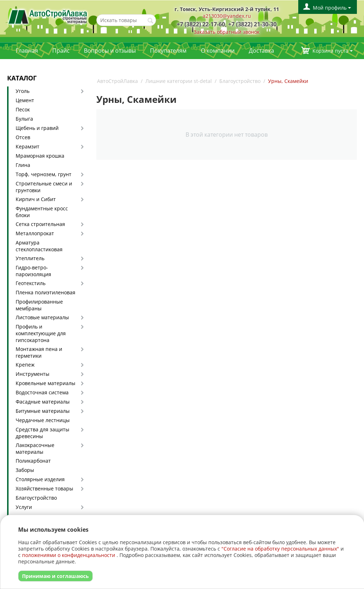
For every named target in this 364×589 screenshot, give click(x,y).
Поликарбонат (33, 461)
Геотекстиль (31, 283)
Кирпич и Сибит (36, 199)
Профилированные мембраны (39, 305)
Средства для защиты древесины (42, 433)
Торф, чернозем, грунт (44, 174)
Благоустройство (36, 498)
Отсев (23, 137)
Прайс (61, 51)
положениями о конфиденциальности (69, 555)
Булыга (24, 119)
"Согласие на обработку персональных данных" (280, 549)
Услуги (24, 507)
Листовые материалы (42, 317)
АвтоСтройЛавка (117, 81)
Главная (27, 51)
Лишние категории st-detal (179, 81)
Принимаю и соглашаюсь (55, 576)
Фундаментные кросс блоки (42, 212)
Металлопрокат (35, 233)
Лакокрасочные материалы (35, 448)
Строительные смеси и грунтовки (44, 187)
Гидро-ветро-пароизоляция (33, 271)
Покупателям (168, 51)
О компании (218, 51)
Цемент (25, 100)
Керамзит (28, 146)
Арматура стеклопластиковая (39, 246)
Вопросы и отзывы (110, 51)
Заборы (25, 470)
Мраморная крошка (40, 156)
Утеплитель (30, 258)
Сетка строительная (40, 224)
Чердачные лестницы (43, 420)
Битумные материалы (43, 411)
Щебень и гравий (37, 128)
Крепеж (25, 365)
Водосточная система (42, 392)
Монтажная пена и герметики (39, 352)
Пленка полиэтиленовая (45, 292)
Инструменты (33, 374)
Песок (23, 109)
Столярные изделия (40, 479)
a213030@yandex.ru (227, 16)
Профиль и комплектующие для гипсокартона (41, 333)
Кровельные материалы (45, 383)
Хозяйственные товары (44, 488)
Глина (23, 165)
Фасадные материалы (43, 402)
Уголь (23, 91)
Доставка (261, 51)
